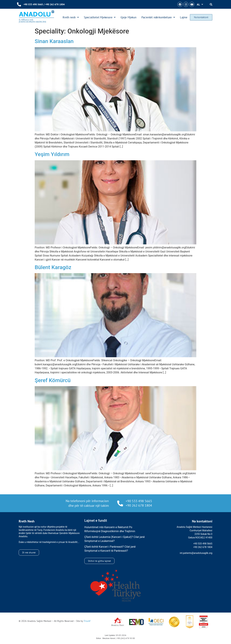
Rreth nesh (71, 17)
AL (200, 4)
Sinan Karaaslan (54, 41)
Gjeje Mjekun (129, 17)
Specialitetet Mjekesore (100, 17)
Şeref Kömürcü (53, 380)
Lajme (184, 17)
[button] (200, 4)
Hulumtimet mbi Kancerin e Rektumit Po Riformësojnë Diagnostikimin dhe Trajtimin (110, 529)
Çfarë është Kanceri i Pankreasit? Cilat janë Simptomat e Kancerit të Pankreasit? (110, 549)
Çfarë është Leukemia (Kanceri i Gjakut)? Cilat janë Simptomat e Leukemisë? (114, 539)
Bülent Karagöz (53, 267)
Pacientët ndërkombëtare (158, 17)
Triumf (87, 621)
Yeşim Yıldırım (52, 154)
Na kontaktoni (201, 17)
